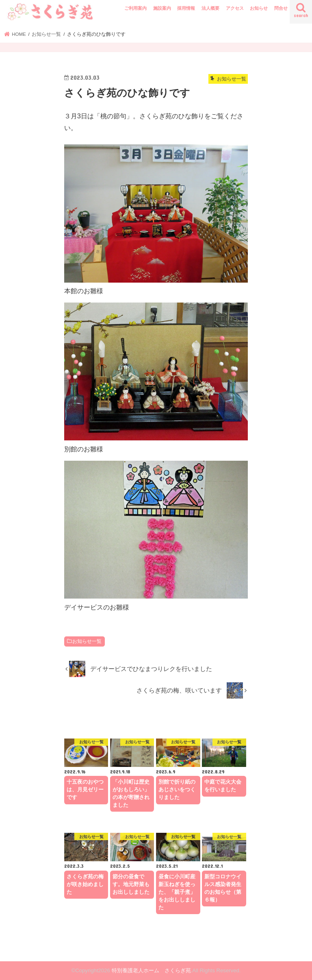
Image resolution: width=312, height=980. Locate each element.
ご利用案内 (135, 8)
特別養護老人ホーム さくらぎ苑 (151, 970)
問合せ (281, 8)
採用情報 (186, 8)
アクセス (235, 8)
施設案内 (162, 8)
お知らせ (259, 8)
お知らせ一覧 (87, 641)
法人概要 (210, 8)
